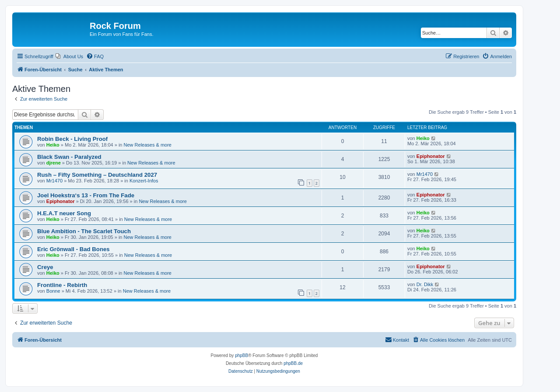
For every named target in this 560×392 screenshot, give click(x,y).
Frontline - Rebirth (62, 285)
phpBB (241, 355)
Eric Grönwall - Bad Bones (73, 249)
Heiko (53, 145)
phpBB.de (293, 363)
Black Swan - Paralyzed (69, 157)
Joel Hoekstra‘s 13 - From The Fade (86, 195)
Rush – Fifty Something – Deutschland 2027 (97, 175)
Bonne (53, 291)
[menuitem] (69, 56)
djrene (54, 163)
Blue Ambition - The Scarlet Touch (84, 231)
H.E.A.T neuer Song (64, 213)
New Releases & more (148, 145)
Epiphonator (431, 156)
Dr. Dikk (425, 284)
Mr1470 (54, 181)
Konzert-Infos (144, 181)
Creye (45, 267)
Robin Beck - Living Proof (72, 139)
